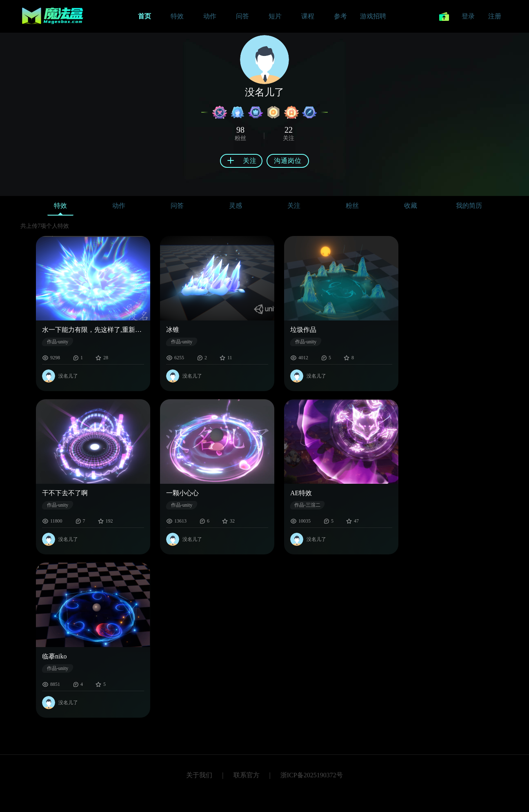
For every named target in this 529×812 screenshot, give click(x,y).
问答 (177, 206)
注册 (495, 16)
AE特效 (301, 493)
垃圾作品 (303, 330)
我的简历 (469, 206)
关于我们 (199, 775)
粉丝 (352, 206)
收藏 (411, 206)
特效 (60, 208)
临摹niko (54, 656)
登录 (468, 16)
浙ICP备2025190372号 (312, 775)
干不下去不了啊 (65, 493)
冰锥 (173, 330)
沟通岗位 (288, 161)
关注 (294, 206)
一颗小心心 (182, 493)
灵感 (236, 206)
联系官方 (247, 775)
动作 (119, 206)
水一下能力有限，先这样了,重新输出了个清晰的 (93, 330)
